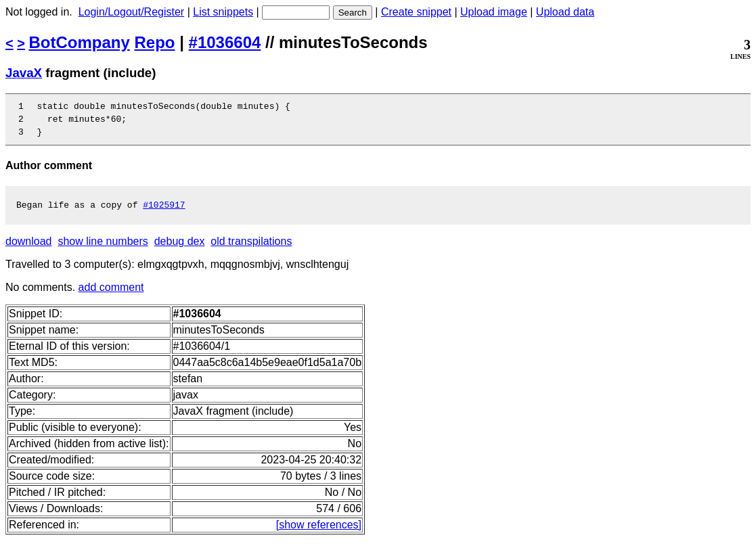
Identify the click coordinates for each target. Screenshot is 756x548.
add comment (111, 295)
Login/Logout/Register (132, 12)
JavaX (24, 73)
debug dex (180, 249)
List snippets (223, 12)
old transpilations (251, 249)
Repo (155, 42)
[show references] (319, 533)
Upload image (494, 12)
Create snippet (416, 12)
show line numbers (103, 249)
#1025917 (164, 212)
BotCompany (80, 42)
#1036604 (225, 42)
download (29, 249)
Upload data (565, 12)
